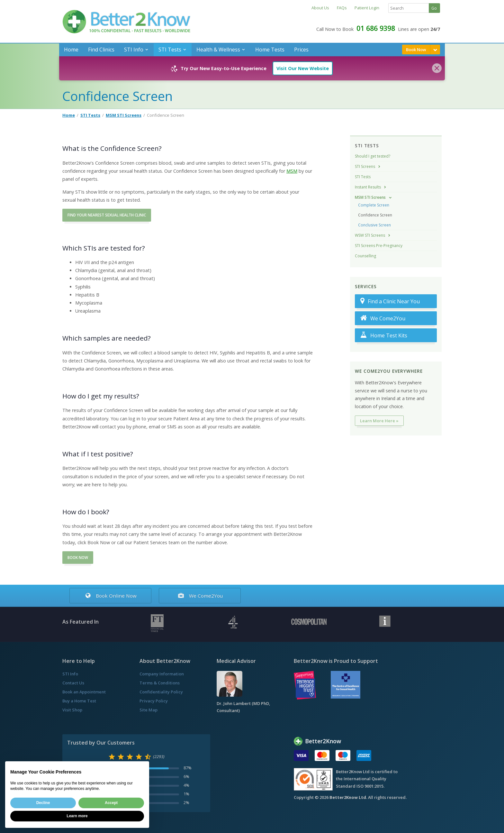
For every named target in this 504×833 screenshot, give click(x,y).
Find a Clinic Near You (390, 301)
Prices (301, 50)
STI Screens (365, 166)
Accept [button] (111, 803)
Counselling (365, 256)
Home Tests (270, 50)
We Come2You (383, 318)
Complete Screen (374, 205)
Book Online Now (110, 596)
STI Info (134, 50)
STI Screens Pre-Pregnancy (379, 246)
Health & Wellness (218, 50)
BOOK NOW (78, 558)
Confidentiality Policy (161, 692)
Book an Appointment (84, 692)
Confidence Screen (375, 215)
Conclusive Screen (374, 225)
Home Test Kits (384, 335)
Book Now (416, 50)
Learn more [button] (77, 816)
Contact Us (73, 683)
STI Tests (170, 50)
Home (71, 50)
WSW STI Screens (370, 235)
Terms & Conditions (160, 683)
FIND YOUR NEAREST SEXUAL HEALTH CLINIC (107, 215)
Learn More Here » (379, 421)
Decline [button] (43, 803)
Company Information (162, 674)
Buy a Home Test (79, 701)
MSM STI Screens (124, 115)
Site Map (148, 710)
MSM (292, 171)
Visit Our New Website (303, 68)
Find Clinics (101, 50)
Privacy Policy (154, 701)
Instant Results (368, 187)
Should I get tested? (373, 156)
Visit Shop (72, 710)
